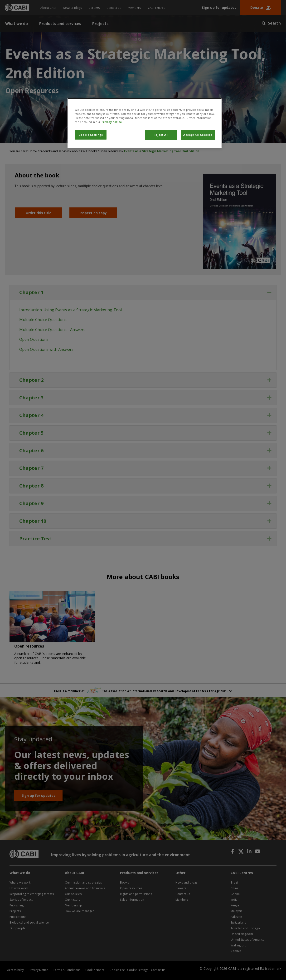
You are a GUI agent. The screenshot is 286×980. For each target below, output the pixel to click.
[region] (145, 123)
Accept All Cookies (198, 135)
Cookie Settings (91, 135)
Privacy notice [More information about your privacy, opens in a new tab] (112, 122)
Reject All (161, 135)
